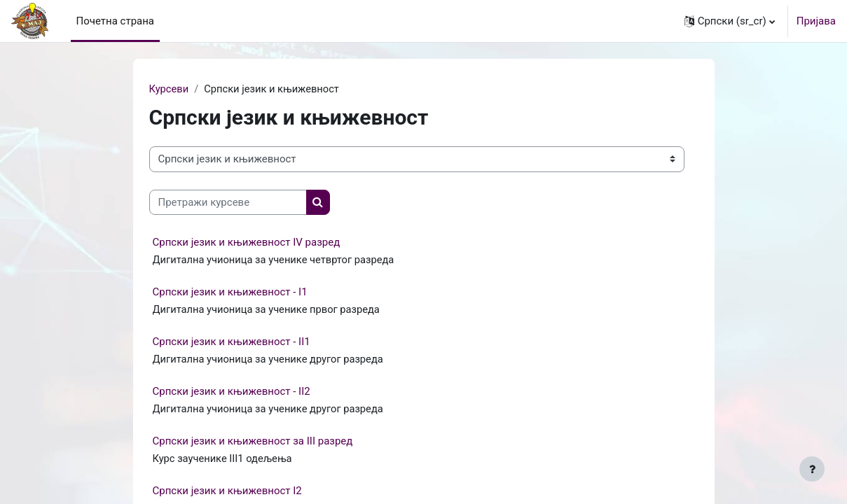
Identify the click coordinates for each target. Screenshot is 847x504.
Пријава (816, 21)
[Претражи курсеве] (228, 203)
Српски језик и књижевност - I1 (230, 293)
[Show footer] (812, 469)
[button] (730, 21)
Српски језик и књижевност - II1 (232, 343)
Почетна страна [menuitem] (116, 21)
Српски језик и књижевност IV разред (247, 243)
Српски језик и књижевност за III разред (253, 443)
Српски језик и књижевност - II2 (232, 393)
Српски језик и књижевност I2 (227, 493)
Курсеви (170, 89)
